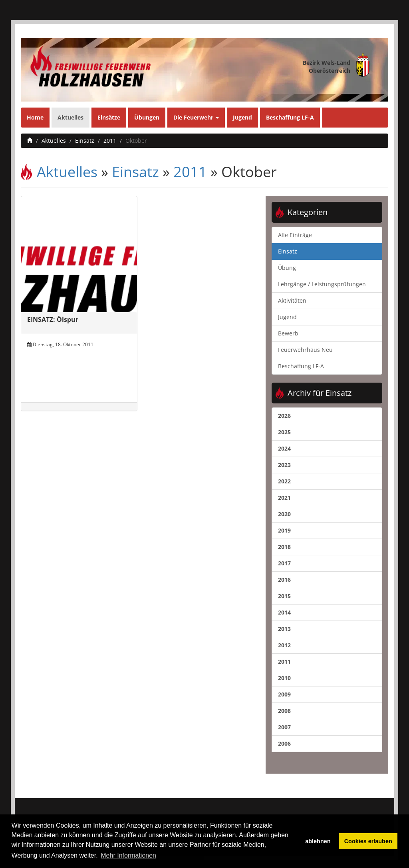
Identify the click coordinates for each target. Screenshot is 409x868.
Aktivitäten (292, 300)
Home (35, 117)
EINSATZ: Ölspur (53, 319)
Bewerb (288, 333)
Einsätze (109, 117)
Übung (287, 268)
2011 (110, 141)
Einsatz (85, 141)
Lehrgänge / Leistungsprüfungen (322, 284)
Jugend (242, 117)
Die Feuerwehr (196, 117)
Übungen (147, 117)
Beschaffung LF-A (290, 117)
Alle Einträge (295, 235)
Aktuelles (70, 117)
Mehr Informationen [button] (128, 855)
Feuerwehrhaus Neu (305, 350)
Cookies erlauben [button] (368, 841)
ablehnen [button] (318, 841)
